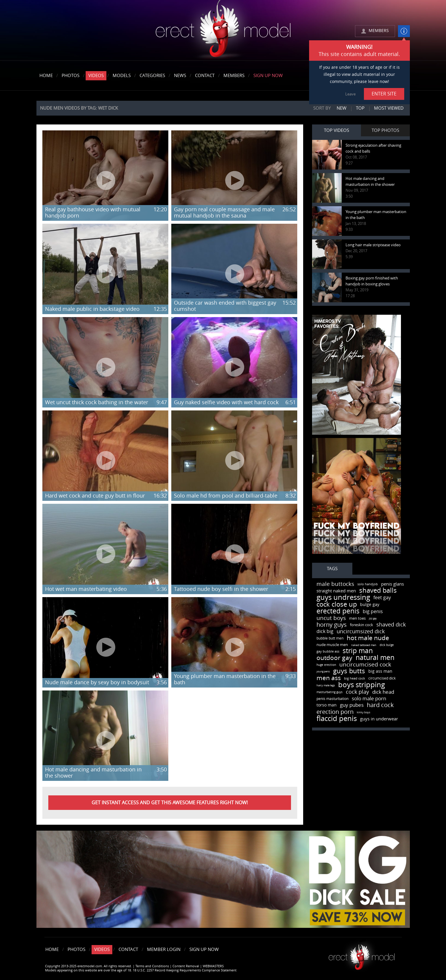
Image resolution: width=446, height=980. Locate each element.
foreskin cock (362, 625)
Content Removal (186, 966)
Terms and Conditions (152, 966)
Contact (205, 76)
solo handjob (368, 584)
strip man (358, 651)
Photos (71, 76)
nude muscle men (332, 645)
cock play (357, 692)
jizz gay (373, 619)
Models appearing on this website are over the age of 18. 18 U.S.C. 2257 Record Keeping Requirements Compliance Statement (141, 970)
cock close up (337, 605)
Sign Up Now (268, 76)
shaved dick (391, 625)
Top (360, 108)
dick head (383, 692)
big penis (373, 611)
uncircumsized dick (361, 632)
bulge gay (370, 605)
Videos (96, 76)
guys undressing (343, 597)
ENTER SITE (384, 94)
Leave (350, 94)
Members (234, 76)
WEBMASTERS (213, 966)
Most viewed (389, 108)
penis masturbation (332, 699)
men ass (329, 678)
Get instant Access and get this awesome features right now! (170, 803)
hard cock (380, 705)
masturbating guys (330, 692)
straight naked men (336, 591)
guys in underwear (379, 719)
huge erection (326, 665)
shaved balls (378, 591)
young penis (323, 672)
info (404, 31)
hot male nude (368, 638)
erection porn (335, 712)
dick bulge (387, 645)
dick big (325, 631)
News (180, 76)
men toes (357, 618)
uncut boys (331, 618)
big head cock (355, 678)
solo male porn (369, 698)
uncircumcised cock (365, 665)
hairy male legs (326, 685)
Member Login (164, 949)
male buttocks (335, 584)
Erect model (362, 955)
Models (122, 76)
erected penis (338, 611)
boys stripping (362, 685)
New (342, 108)
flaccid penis (337, 719)
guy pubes (352, 705)
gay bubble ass (328, 652)
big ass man (380, 671)
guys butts (349, 671)
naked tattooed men (364, 645)
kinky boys (363, 712)
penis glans (393, 584)
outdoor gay (334, 658)
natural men (375, 658)
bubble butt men (330, 638)
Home (46, 76)
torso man (327, 705)
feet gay (382, 598)
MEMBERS (379, 31)
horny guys (332, 625)
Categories (152, 76)
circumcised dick (382, 678)
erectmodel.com (223, 31)
